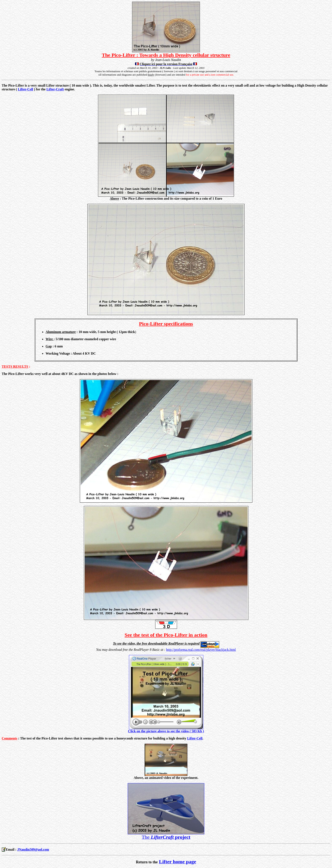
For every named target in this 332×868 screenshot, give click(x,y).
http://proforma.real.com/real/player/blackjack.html (201, 650)
